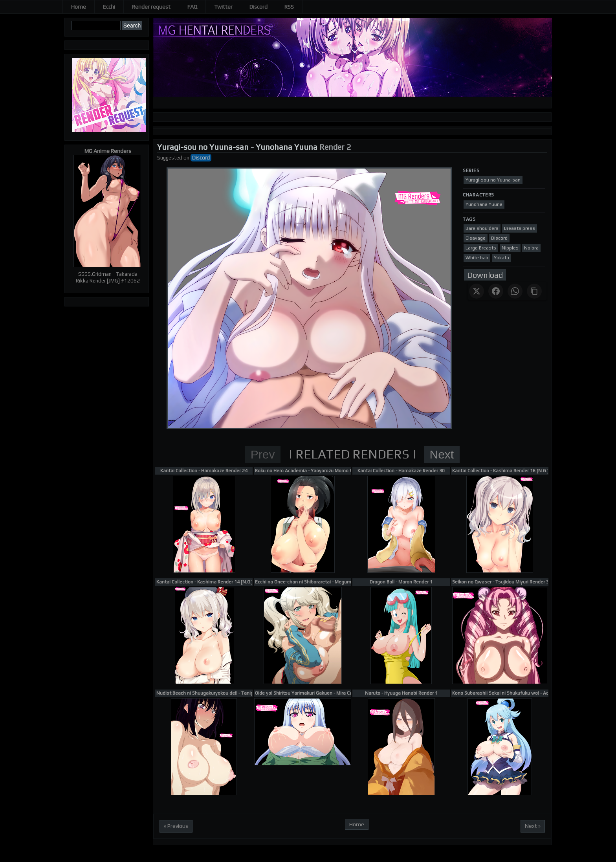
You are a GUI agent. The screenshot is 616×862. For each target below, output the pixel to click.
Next (442, 454)
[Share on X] (477, 291)
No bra (531, 248)
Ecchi (109, 7)
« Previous (176, 826)
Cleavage (476, 238)
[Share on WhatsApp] (515, 291)
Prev (263, 454)
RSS (289, 7)
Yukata (501, 258)
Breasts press (520, 228)
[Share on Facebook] (496, 291)
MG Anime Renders (108, 151)
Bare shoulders (482, 228)
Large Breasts (481, 248)
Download (485, 275)
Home (79, 7)
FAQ (192, 7)
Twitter (223, 7)
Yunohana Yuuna (287, 147)
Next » (533, 826)
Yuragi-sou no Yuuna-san (203, 147)
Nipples (510, 248)
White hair (477, 258)
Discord (258, 7)
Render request (151, 7)
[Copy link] (534, 291)
